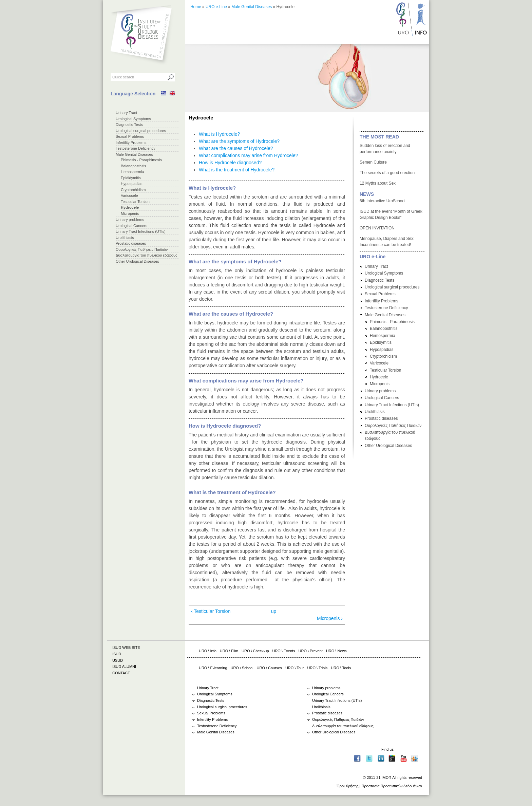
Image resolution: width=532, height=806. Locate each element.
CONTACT (121, 673)
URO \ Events (284, 651)
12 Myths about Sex (378, 183)
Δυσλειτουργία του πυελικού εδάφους (146, 255)
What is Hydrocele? (219, 134)
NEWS (367, 194)
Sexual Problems (130, 136)
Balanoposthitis (134, 166)
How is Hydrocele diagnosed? (230, 163)
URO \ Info (208, 651)
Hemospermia (132, 172)
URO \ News (336, 651)
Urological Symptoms (133, 119)
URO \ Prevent (311, 651)
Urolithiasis (125, 238)
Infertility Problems (131, 143)
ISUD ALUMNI (124, 667)
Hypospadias (132, 184)
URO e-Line (216, 7)
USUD (118, 660)
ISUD (117, 654)
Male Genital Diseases (134, 154)
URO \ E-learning (213, 668)
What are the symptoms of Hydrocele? (239, 141)
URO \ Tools (341, 668)
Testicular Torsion (135, 202)
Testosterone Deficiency (136, 148)
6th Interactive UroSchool (383, 201)
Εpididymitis (131, 178)
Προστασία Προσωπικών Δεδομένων (392, 786)
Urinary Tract (126, 113)
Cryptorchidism (133, 190)
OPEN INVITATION (377, 228)
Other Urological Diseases (137, 261)
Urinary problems (130, 220)
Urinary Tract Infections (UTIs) (141, 231)
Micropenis (130, 213)
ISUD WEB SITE (126, 648)
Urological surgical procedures (141, 131)
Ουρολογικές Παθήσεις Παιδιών (142, 249)
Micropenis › (330, 618)
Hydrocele (130, 207)
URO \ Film (229, 651)
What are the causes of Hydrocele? (236, 148)
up (274, 611)
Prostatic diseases (131, 243)
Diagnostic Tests (129, 125)
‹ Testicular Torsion (211, 611)
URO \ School (242, 668)
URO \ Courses (269, 668)
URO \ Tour (295, 668)
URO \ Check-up (255, 651)
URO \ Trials (318, 668)
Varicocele (129, 195)
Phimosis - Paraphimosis (141, 160)
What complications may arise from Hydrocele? (249, 155)
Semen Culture (373, 162)
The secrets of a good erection (387, 173)
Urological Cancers (131, 226)
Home (196, 7)
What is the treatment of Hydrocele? (237, 170)
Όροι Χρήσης (347, 786)
